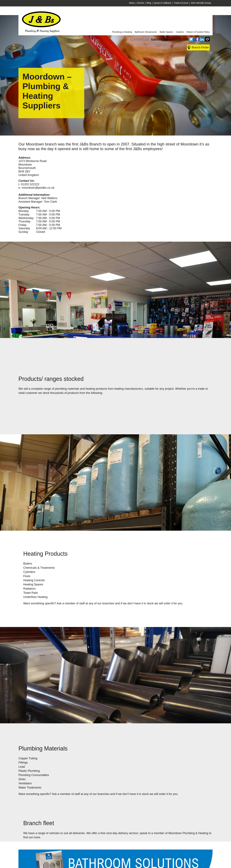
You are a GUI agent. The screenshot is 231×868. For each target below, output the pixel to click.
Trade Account (181, 3)
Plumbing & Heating (122, 32)
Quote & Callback (162, 3)
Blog (149, 3)
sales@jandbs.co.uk (169, 39)
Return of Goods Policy (198, 32)
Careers (180, 32)
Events (141, 3)
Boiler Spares (166, 32)
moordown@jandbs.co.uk (38, 188)
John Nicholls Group (201, 3)
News (132, 3)
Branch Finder (200, 47)
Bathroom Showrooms (146, 32)
